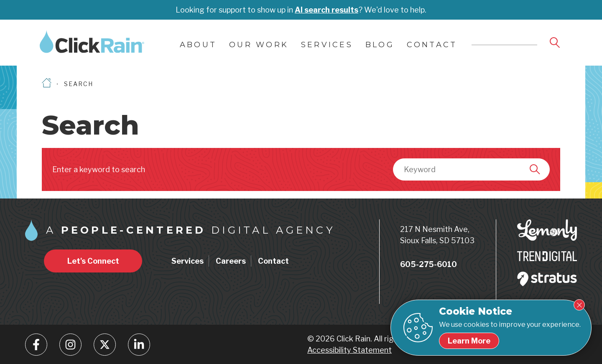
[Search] (536, 169)
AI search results (327, 10)
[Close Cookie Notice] (579, 305)
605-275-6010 (429, 264)
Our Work (259, 45)
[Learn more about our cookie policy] (469, 341)
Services (327, 45)
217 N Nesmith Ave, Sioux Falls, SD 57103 (437, 235)
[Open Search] (556, 43)
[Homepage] (47, 84)
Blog (380, 45)
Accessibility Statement (349, 350)
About (198, 45)
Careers (231, 261)
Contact (432, 45)
